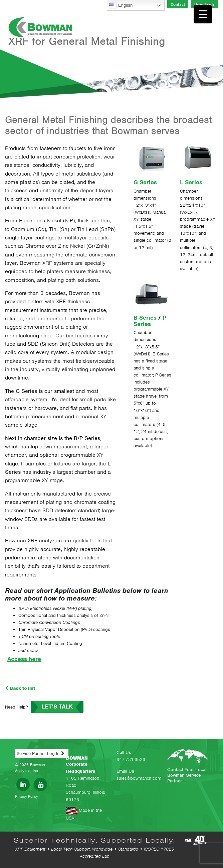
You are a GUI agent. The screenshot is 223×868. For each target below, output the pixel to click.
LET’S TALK (57, 707)
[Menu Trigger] (203, 14)
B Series (145, 318)
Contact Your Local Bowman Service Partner (187, 775)
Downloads (204, 4)
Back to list (20, 688)
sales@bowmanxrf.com (139, 778)
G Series (145, 182)
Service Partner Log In (38, 753)
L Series (191, 182)
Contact (178, 4)
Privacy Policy (26, 796)
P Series (150, 321)
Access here (24, 659)
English (121, 5)
